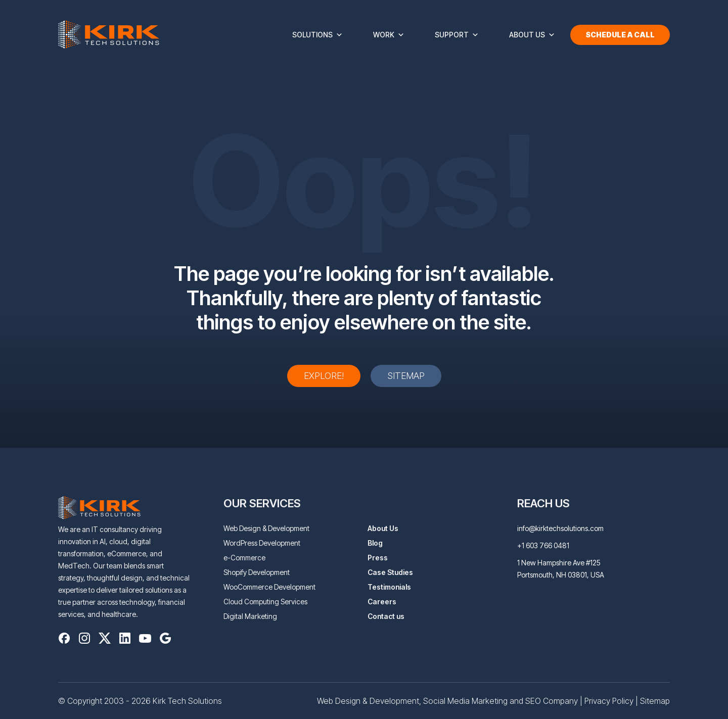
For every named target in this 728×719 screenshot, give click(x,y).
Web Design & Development (266, 528)
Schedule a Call (620, 35)
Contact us (386, 616)
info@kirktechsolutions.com (560, 528)
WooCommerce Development (269, 587)
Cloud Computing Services (265, 602)
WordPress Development (262, 543)
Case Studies (390, 572)
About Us (532, 35)
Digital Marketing (250, 616)
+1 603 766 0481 (543, 545)
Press (378, 558)
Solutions (317, 35)
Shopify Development (257, 572)
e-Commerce (244, 558)
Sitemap (406, 376)
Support (457, 35)
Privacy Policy (609, 701)
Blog (375, 543)
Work (389, 35)
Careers (382, 602)
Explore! (324, 376)
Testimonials (389, 587)
